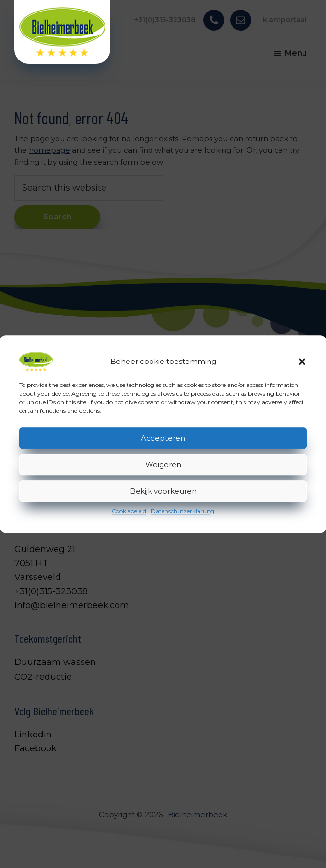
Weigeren (163, 464)
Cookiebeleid (129, 511)
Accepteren (163, 438)
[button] (302, 362)
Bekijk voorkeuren (163, 491)
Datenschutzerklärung (183, 511)
